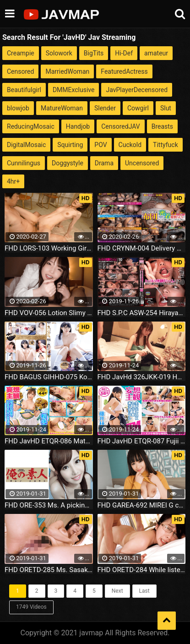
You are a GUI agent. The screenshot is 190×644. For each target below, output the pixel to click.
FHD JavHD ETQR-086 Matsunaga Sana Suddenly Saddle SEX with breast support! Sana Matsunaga (49, 441)
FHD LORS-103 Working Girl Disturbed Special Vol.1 (49, 248)
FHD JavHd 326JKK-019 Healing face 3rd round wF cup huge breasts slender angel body (142, 377)
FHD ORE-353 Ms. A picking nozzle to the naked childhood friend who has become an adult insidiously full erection (49, 505)
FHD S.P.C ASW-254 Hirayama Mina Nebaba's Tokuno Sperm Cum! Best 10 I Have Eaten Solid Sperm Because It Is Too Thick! (142, 313)
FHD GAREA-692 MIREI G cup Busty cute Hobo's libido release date (142, 505)
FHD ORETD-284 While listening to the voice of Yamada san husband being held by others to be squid (142, 570)
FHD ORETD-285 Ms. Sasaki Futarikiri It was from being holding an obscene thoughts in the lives (49, 570)
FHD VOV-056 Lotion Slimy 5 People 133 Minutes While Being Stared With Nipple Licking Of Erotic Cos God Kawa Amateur (49, 313)
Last (144, 591)
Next (117, 591)
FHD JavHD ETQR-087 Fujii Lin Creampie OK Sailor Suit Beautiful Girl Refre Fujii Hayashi (142, 441)
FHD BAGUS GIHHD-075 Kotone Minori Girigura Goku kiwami (49, 377)
